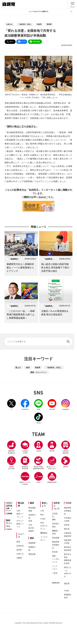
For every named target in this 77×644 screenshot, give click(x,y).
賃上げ (18, 368)
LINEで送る (35, 42)
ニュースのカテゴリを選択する (51, 12)
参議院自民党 (38, 493)
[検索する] (68, 342)
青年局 (59, 446)
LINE (45, 405)
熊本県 (49, 24)
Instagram (32, 418)
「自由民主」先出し (25, 24)
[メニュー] (73, 4)
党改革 (39, 24)
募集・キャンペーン (38, 372)
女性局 (45, 446)
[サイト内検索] (38, 342)
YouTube (59, 405)
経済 (28, 368)
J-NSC (59, 478)
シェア (22, 42)
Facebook (32, 405)
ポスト (10, 42)
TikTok (45, 418)
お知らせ (10, 24)
